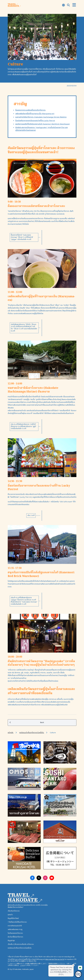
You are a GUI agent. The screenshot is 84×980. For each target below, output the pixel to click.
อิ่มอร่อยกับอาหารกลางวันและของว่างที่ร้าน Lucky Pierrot (35, 121)
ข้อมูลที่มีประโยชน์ (13, 918)
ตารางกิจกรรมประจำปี (15, 926)
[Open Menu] (74, 5)
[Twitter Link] (39, 878)
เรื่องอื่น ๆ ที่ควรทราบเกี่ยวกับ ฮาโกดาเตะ (21, 944)
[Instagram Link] (45, 878)
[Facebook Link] (32, 878)
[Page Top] (80, 968)
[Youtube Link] (52, 878)
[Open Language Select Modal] (63, 5)
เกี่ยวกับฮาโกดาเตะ (14, 911)
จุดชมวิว (10, 915)
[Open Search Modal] (68, 5)
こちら (22, 965)
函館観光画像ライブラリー (57, 963)
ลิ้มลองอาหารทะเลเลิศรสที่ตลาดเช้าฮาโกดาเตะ (30, 110)
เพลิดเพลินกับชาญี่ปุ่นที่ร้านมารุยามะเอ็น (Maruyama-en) (35, 114)
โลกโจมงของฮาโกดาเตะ (15, 933)
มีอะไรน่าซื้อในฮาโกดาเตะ (15, 937)
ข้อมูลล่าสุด (11, 941)
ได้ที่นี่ (23, 961)
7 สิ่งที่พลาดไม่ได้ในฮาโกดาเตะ (17, 922)
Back (27, 723)
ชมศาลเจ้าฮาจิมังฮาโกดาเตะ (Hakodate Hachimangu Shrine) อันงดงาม (41, 117)
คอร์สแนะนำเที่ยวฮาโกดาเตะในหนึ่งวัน (32, 733)
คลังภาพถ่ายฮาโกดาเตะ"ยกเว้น (55, 959)
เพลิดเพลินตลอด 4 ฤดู (15, 929)
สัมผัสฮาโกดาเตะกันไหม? (16, 907)
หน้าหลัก (11, 733)
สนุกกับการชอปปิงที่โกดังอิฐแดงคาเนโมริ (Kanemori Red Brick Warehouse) (43, 124)
